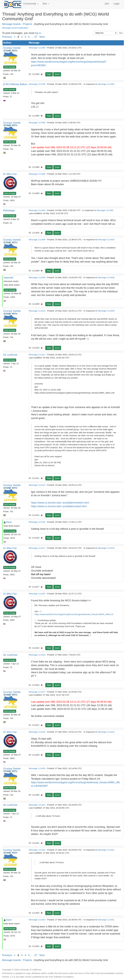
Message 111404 (37, 210)
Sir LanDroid (10, 355)
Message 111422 (37, 594)
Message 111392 (106, 84)
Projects (27, 24)
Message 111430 (37, 768)
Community (31, 4)
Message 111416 (37, 522)
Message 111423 (37, 655)
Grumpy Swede (12, 48)
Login (116, 4)
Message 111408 (37, 240)
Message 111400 (37, 174)
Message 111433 (37, 920)
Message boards (11, 24)
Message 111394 (37, 48)
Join (107, 4)
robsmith (8, 278)
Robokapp (9, 210)
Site (46, 4)
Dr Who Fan (10, 174)
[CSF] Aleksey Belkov (15, 84)
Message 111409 (37, 277)
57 (36, 37)
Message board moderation (15, 28)
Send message (10, 67)
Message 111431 (37, 805)
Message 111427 (37, 692)
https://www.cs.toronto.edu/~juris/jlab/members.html (60, 503)
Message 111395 (37, 84)
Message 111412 (37, 485)
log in (38, 33)
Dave (9, 522)
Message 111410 (37, 311)
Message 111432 (37, 850)
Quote (57, 74)
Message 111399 (37, 123)
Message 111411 (37, 355)
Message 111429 (37, 732)
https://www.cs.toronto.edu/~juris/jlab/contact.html (59, 506)
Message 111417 (37, 548)
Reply (49, 74)
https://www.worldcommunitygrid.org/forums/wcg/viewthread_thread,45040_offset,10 (74, 614)
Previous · (8, 37)
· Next (41, 37)
